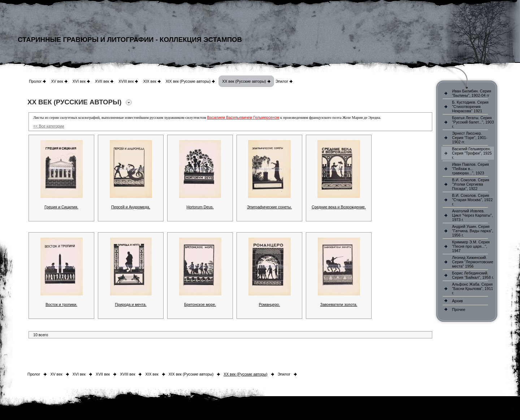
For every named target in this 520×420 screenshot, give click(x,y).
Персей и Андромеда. (131, 207)
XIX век (149, 81)
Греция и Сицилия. (61, 207)
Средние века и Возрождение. (339, 207)
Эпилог (282, 81)
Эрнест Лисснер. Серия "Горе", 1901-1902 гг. (470, 138)
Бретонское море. (200, 304)
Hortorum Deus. (200, 207)
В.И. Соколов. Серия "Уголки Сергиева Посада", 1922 (471, 184)
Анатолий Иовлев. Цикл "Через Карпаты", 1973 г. (473, 215)
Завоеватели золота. (339, 304)
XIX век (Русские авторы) (188, 81)
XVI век (79, 81)
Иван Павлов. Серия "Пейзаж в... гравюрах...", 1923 (471, 169)
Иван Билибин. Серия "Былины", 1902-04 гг (472, 93)
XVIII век (126, 81)
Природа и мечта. (131, 304)
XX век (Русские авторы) (244, 81)
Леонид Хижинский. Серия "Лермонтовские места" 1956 (473, 262)
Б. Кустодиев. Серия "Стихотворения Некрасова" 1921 (470, 107)
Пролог (35, 81)
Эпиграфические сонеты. (269, 207)
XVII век (102, 81)
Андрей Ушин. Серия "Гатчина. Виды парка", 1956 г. (473, 231)
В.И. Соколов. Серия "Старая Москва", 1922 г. (473, 200)
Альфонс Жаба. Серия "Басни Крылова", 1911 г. (473, 289)
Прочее (459, 309)
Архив (458, 301)
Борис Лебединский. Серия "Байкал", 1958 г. (473, 275)
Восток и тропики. (61, 304)
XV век (57, 81)
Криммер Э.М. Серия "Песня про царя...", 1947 (471, 246)
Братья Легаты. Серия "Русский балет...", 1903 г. (473, 122)
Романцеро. (269, 304)
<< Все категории (49, 126)
